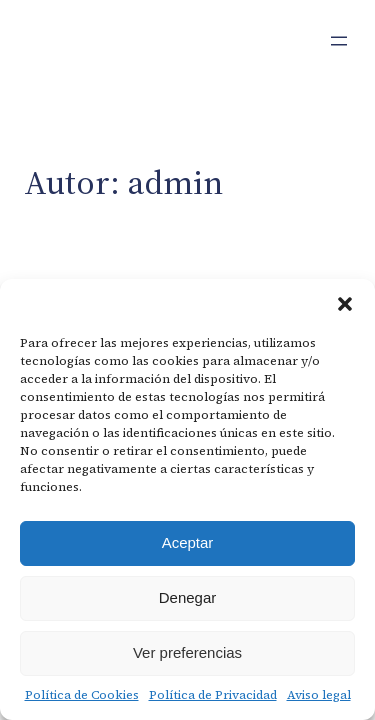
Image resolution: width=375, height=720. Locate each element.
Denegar (188, 597)
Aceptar (188, 542)
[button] (345, 304)
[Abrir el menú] (339, 41)
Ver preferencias (187, 652)
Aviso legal (319, 695)
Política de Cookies (82, 695)
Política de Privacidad (213, 695)
